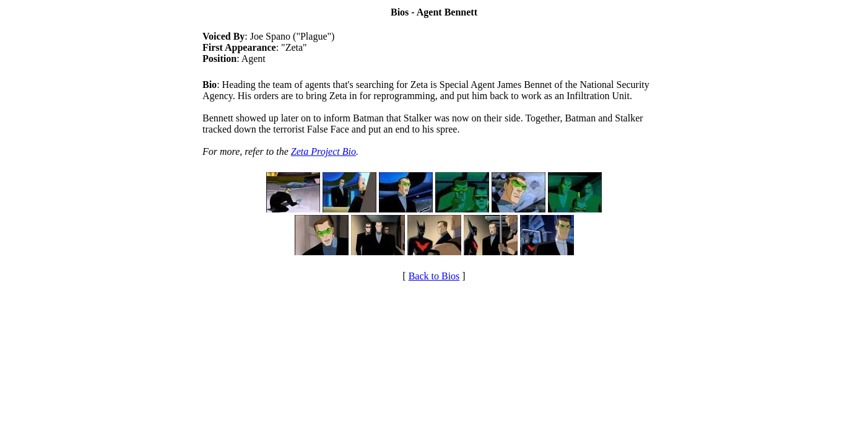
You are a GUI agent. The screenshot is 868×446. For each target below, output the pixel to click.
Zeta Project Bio (323, 151)
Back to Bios (434, 276)
